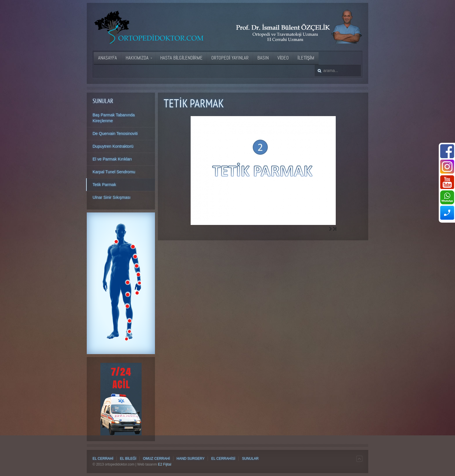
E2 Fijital (165, 464)
